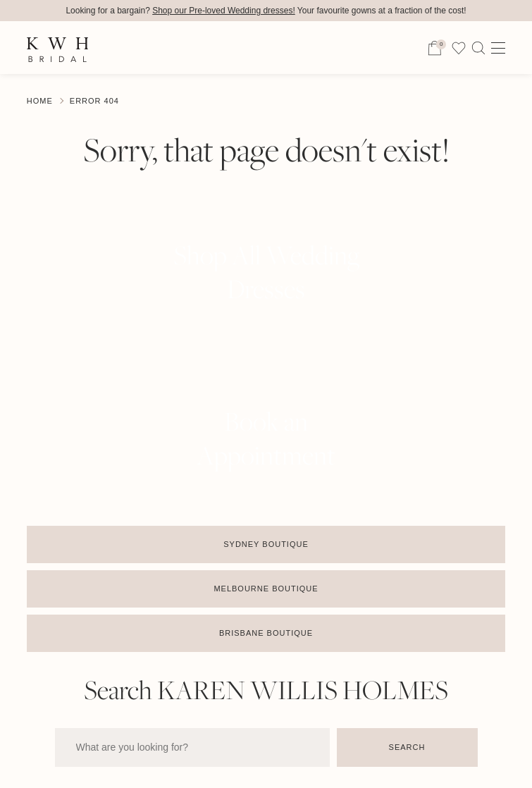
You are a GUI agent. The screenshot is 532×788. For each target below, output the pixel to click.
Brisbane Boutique (266, 633)
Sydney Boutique (266, 544)
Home (40, 101)
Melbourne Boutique (266, 589)
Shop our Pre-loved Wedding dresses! (224, 11)
